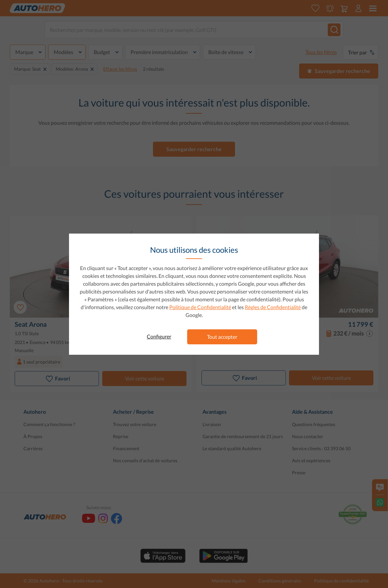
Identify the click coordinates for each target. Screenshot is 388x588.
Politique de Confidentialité (200, 307)
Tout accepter (222, 337)
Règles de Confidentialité (273, 307)
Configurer (159, 336)
